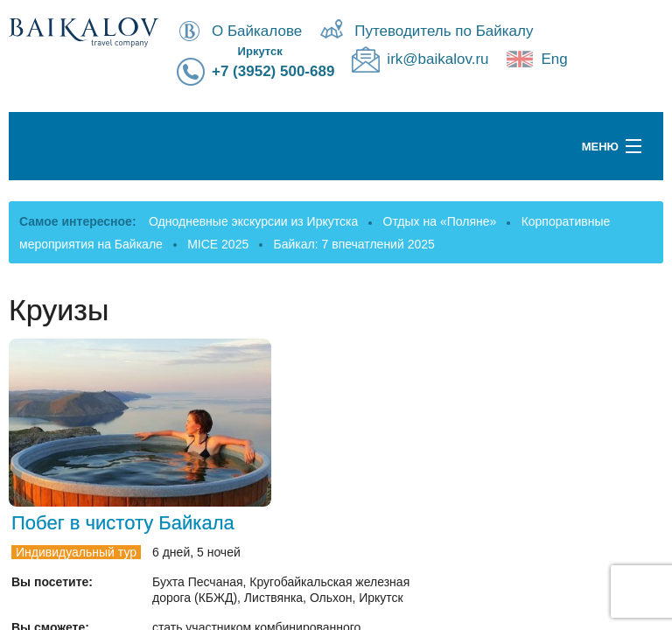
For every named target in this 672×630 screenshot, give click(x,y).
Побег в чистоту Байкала (123, 523)
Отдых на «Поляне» (440, 221)
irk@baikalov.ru (437, 59)
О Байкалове (257, 31)
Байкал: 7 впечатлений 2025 (354, 244)
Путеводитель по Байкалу (444, 31)
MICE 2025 (218, 244)
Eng (555, 59)
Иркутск (260, 52)
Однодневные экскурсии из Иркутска (253, 221)
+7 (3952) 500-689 (273, 71)
